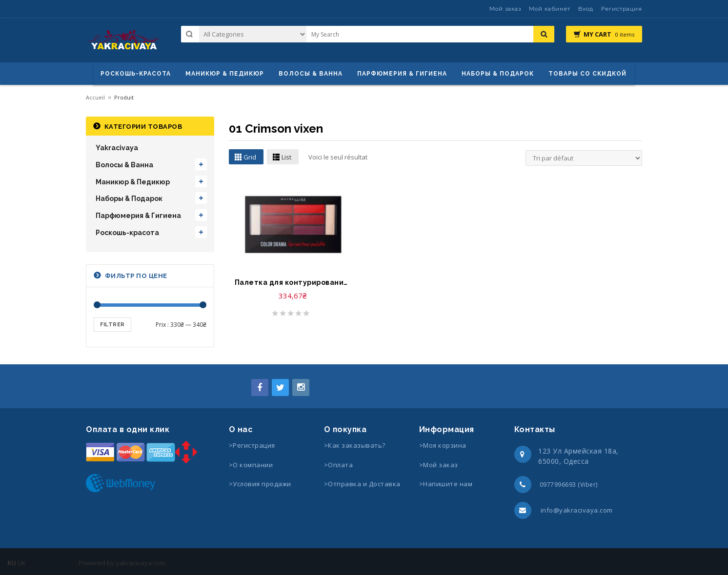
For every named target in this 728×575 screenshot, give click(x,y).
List (286, 157)
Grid (250, 157)
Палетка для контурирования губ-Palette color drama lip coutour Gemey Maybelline (293, 282)
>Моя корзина (443, 445)
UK (22, 563)
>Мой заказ (439, 465)
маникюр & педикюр (225, 74)
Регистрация (622, 9)
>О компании (251, 465)
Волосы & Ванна (124, 165)
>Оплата (339, 465)
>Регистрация (252, 445)
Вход (586, 9)
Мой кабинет (550, 9)
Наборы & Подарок (498, 74)
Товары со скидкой (587, 74)
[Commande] (584, 158)
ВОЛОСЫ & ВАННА (311, 74)
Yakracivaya (117, 148)
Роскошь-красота (136, 74)
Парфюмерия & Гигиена (402, 74)
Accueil (95, 97)
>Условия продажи (261, 484)
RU (12, 563)
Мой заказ (505, 9)
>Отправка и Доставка (362, 484)
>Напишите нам (446, 484)
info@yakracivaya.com (577, 510)
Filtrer (112, 325)
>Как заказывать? (355, 445)
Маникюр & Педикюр (133, 182)
